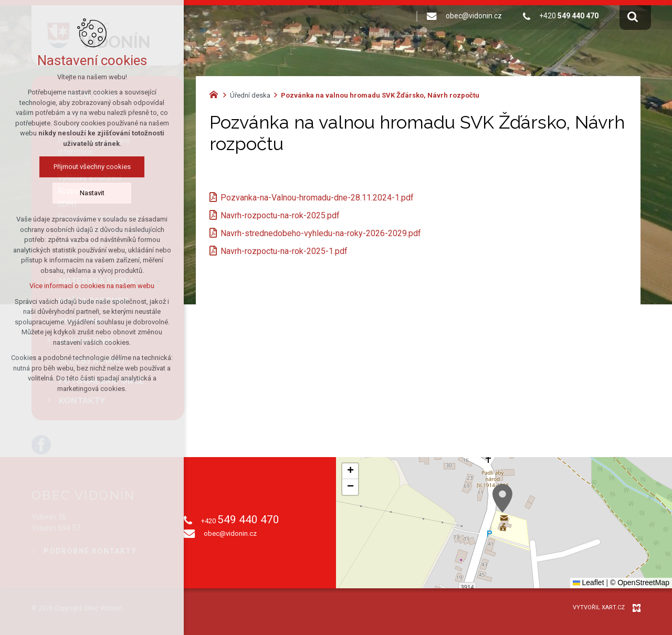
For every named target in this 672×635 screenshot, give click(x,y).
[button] (502, 498)
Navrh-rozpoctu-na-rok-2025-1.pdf (284, 251)
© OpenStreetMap (640, 583)
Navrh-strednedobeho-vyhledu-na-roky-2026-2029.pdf (321, 233)
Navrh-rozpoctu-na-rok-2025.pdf (280, 215)
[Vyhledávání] (633, 16)
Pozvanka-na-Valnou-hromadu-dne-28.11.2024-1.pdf (317, 198)
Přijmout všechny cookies (92, 167)
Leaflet (589, 583)
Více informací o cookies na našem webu (92, 286)
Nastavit (92, 193)
